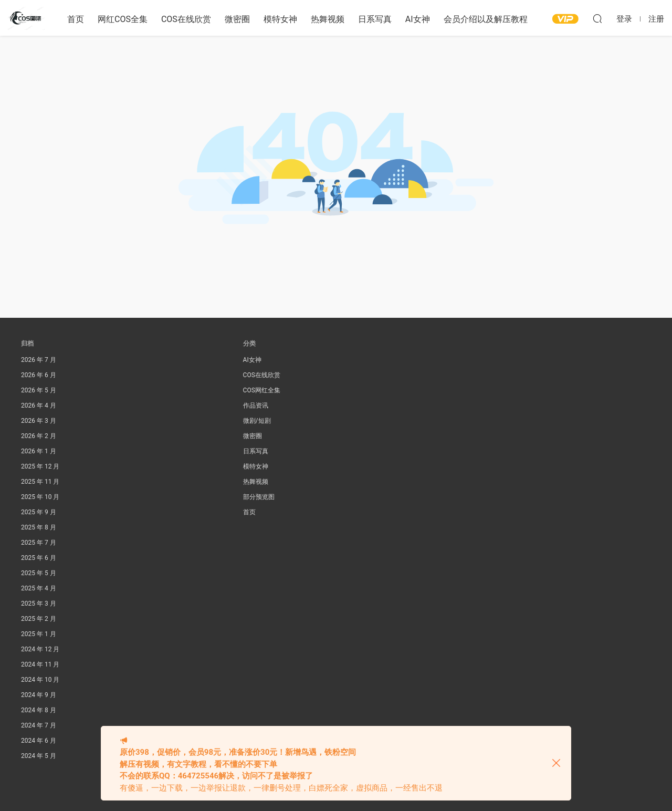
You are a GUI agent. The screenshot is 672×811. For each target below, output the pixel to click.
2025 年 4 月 (39, 588)
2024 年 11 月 (40, 664)
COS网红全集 (262, 390)
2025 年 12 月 (40, 466)
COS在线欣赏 (186, 19)
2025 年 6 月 (39, 558)
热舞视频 (328, 19)
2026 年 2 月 (39, 436)
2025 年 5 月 (39, 573)
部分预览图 (259, 497)
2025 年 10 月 (40, 497)
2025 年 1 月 (39, 634)
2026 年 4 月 (39, 405)
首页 (76, 19)
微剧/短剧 (257, 421)
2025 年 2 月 (39, 619)
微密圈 (237, 19)
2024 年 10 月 (40, 680)
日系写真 (375, 19)
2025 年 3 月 (39, 604)
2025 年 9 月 (39, 512)
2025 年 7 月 (39, 543)
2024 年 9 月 (39, 695)
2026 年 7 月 (39, 360)
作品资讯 (256, 405)
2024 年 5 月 (39, 756)
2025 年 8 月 (39, 527)
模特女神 (280, 19)
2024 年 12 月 (40, 649)
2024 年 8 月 (39, 710)
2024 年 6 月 (39, 741)
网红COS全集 (123, 19)
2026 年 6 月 (39, 375)
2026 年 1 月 (39, 451)
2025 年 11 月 (40, 482)
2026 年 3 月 (39, 421)
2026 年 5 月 (39, 390)
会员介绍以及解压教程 (486, 19)
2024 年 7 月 (39, 725)
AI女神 (418, 19)
